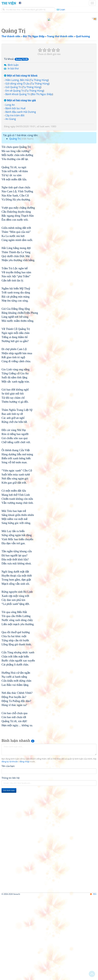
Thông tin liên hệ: (11, 861)
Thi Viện (9, 3)
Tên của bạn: (8, 849)
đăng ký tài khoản (10, 845)
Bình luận (13, 148)
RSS (93, 977)
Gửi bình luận (9, 874)
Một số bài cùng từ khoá (21, 159)
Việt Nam (27, 222)
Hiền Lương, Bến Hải (17, 163)
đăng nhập (24, 845)
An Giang (11, 202)
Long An (10, 188)
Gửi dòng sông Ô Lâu (18, 167)
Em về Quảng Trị (15, 174)
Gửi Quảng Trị (13, 170)
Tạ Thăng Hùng (39, 163)
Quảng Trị (15, 222)
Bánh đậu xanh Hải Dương (21, 195)
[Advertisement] (49, 39)
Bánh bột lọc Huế (15, 192)
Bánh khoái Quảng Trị (18, 177)
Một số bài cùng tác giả (20, 184)
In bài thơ (13, 152)
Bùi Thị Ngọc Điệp (42, 177)
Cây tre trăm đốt (15, 199)
